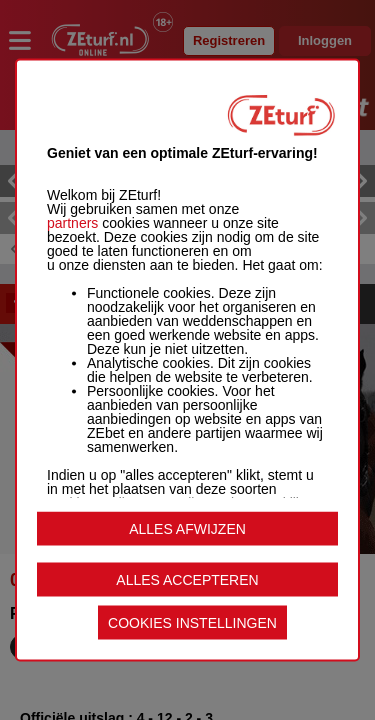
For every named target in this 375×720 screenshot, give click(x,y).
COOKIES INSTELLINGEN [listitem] (192, 623)
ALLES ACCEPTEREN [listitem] (187, 580)
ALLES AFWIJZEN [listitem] (187, 529)
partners (72, 223)
